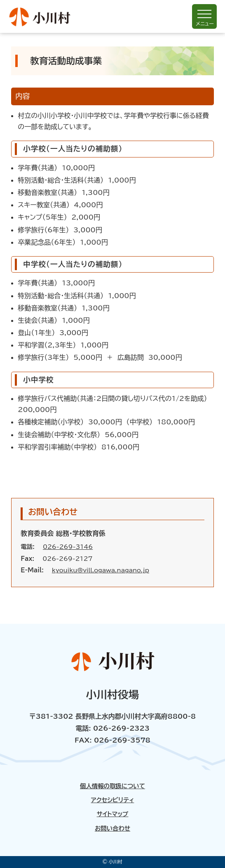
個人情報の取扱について (112, 786)
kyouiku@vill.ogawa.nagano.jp (101, 570)
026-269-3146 (68, 547)
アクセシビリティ (113, 800)
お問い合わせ (112, 829)
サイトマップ (113, 814)
